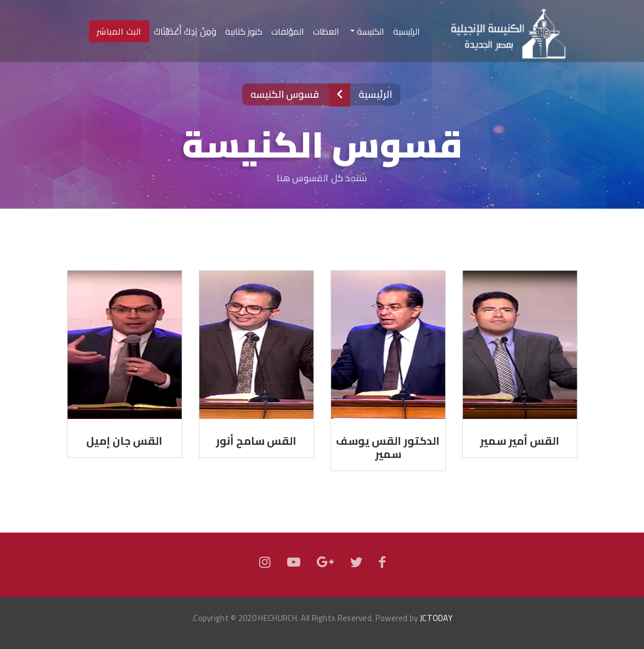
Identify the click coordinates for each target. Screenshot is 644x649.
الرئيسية (404, 31)
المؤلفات (288, 31)
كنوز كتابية (244, 31)
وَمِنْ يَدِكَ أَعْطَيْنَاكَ (185, 31)
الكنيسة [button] (369, 31)
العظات (326, 31)
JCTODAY (436, 618)
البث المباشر (119, 31)
